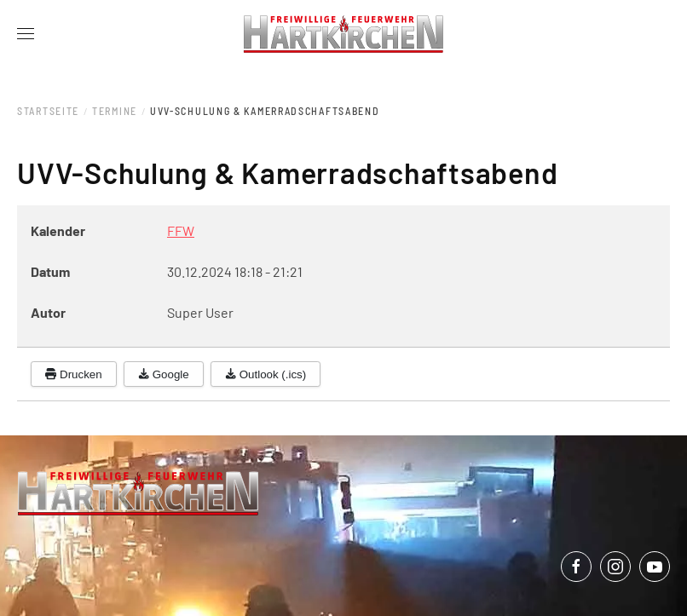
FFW (181, 230)
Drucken (74, 374)
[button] (26, 34)
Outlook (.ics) (266, 374)
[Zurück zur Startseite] (344, 34)
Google (164, 374)
